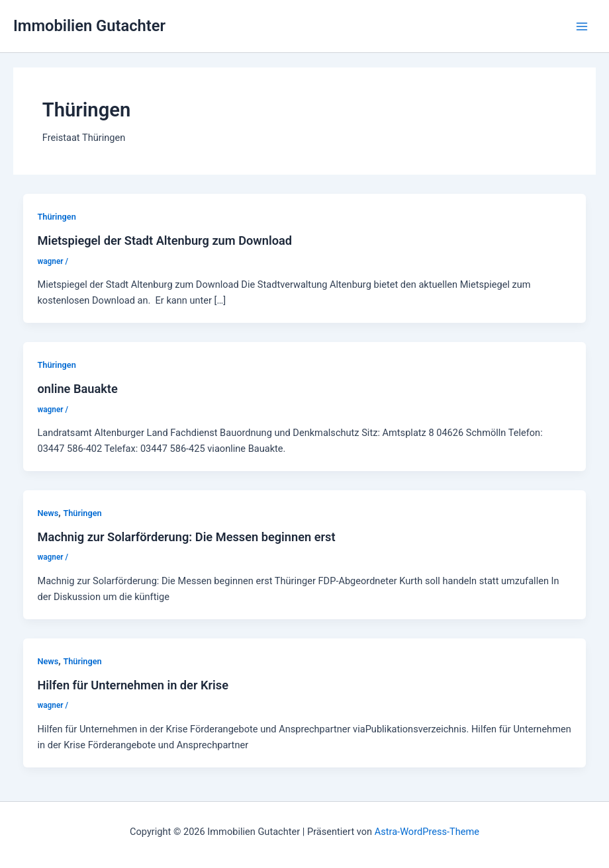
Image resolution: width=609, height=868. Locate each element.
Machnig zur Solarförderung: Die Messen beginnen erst (186, 537)
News (48, 513)
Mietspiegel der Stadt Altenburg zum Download (164, 240)
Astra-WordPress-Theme (427, 832)
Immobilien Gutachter (89, 26)
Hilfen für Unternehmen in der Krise (133, 685)
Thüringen (56, 217)
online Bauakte (77, 389)
